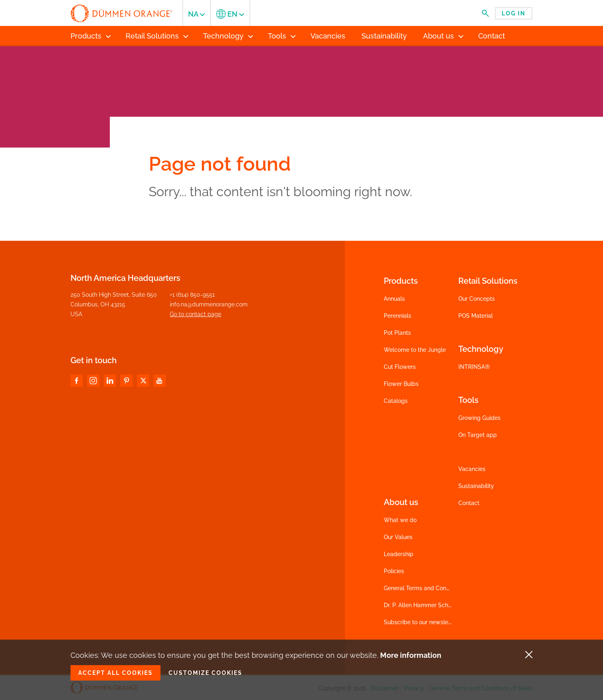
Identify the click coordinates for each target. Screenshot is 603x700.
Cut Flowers (400, 367)
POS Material (476, 316)
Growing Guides (479, 418)
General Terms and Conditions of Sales (435, 588)
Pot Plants (397, 333)
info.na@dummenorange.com (209, 304)
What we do (400, 520)
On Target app (478, 435)
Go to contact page (196, 314)
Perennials (398, 316)
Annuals (394, 299)
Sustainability (476, 486)
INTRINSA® (474, 367)
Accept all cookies (115, 673)
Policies (394, 571)
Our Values (398, 537)
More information (411, 655)
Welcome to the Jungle (415, 350)
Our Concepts (477, 299)
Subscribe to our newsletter (421, 622)
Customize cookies (205, 673)
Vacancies (472, 469)
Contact (469, 503)
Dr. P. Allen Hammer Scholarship (427, 605)
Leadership (399, 554)
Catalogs (396, 401)
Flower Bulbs (401, 384)
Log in (514, 13)
